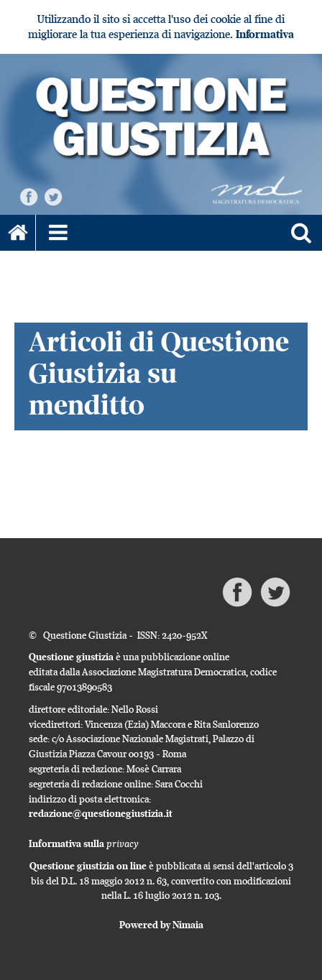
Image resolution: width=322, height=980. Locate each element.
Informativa (265, 34)
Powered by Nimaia (161, 925)
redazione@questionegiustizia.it (101, 813)
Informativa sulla (84, 843)
